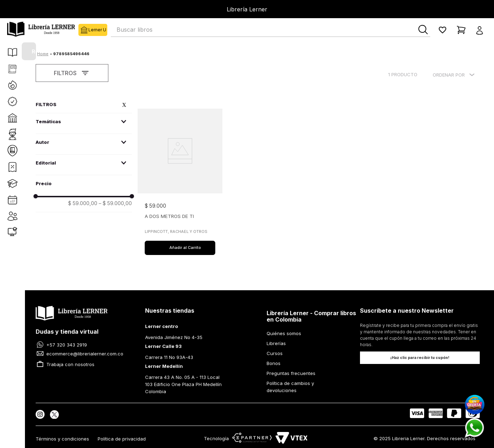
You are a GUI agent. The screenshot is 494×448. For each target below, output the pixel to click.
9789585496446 (71, 54)
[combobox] (271, 30)
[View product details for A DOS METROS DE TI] (180, 177)
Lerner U (83, 30)
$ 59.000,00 (83, 203)
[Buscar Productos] (423, 30)
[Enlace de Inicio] (43, 54)
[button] (482, 30)
